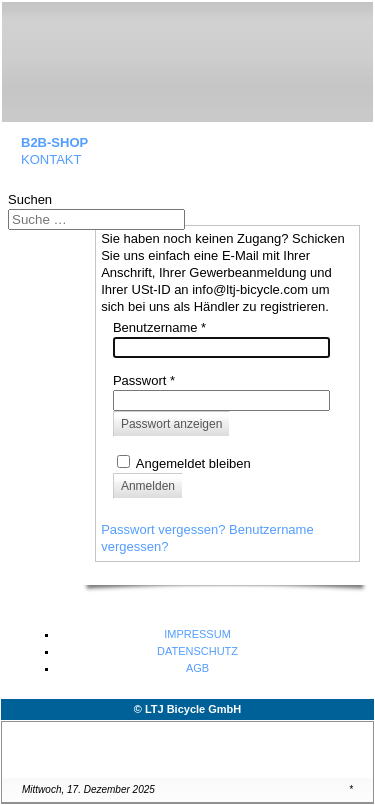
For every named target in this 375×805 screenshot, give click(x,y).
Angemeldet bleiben (193, 463)
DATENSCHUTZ (197, 651)
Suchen (30, 199)
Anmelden (148, 486)
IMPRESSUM (197, 634)
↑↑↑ (355, 744)
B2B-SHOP (54, 142)
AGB (197, 668)
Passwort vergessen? (165, 529)
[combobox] (96, 219)
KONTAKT (51, 159)
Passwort (144, 380)
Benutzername (159, 327)
